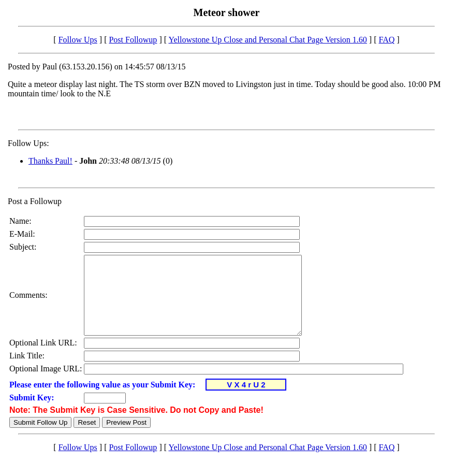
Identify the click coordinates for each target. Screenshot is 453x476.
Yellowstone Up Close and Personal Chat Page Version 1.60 (267, 40)
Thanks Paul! (50, 161)
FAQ (386, 40)
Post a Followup (35, 201)
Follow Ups (78, 40)
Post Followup (133, 40)
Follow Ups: (28, 143)
